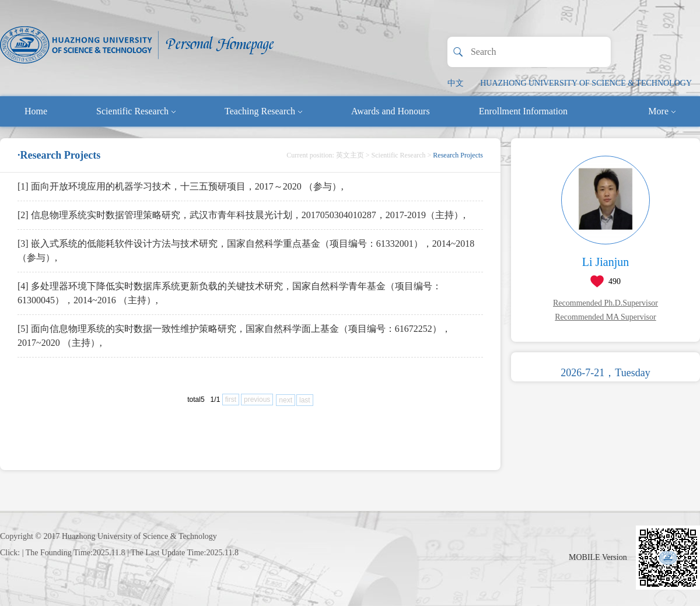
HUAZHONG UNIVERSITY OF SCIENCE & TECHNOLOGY (586, 83)
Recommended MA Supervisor (605, 317)
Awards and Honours (391, 111)
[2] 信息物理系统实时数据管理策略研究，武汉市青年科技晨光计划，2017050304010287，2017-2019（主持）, (242, 215)
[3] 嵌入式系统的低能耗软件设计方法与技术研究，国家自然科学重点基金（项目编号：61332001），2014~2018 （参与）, (246, 251)
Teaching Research (263, 111)
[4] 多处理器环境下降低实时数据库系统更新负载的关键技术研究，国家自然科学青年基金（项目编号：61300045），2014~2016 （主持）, (230, 293)
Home (36, 111)
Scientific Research (136, 111)
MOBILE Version (598, 557)
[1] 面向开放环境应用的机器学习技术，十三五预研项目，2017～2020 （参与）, (181, 186)
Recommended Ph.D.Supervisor (605, 303)
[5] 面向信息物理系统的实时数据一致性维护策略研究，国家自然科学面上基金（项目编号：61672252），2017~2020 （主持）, (234, 336)
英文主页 (350, 155)
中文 (456, 83)
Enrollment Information (523, 111)
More (662, 111)
